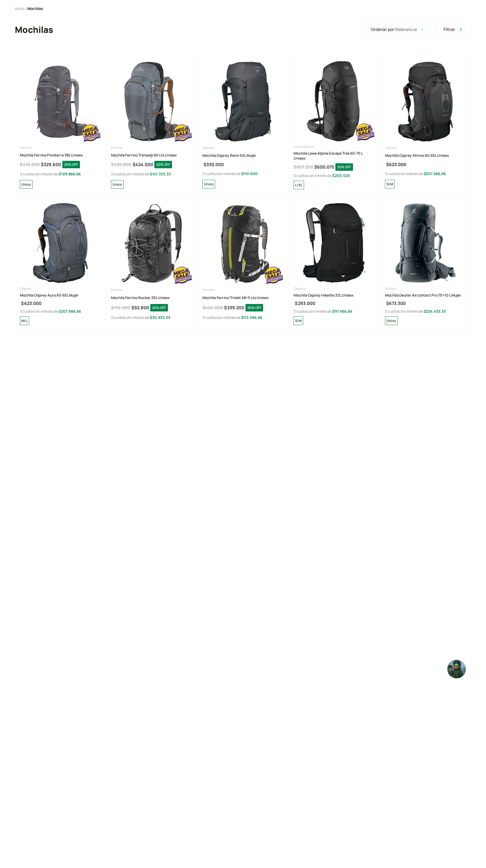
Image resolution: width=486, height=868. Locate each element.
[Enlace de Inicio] (20, 50)
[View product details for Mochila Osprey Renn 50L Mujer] (243, 165)
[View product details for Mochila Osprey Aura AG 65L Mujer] (60, 304)
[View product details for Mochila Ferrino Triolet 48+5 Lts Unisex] (243, 304)
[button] (26, 225)
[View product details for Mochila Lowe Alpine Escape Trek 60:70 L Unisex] (334, 165)
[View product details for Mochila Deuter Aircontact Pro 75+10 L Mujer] (426, 304)
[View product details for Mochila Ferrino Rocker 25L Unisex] (152, 304)
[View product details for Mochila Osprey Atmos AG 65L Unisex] (426, 165)
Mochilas (35, 49)
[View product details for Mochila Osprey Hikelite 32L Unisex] (334, 304)
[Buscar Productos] (214, 30)
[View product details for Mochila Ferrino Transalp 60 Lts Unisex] (152, 165)
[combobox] (286, 30)
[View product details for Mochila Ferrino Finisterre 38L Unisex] (60, 165)
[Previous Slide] (150, 9)
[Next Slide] (327, 9)
